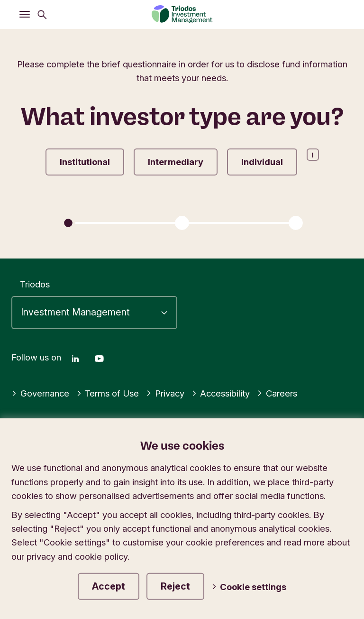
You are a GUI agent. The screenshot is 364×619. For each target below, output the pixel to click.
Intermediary (176, 162)
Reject (175, 586)
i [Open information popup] (313, 155)
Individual (262, 162)
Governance (40, 393)
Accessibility (221, 393)
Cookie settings (249, 587)
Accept (109, 586)
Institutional (85, 162)
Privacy (165, 393)
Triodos (35, 284)
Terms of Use (108, 393)
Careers (277, 393)
